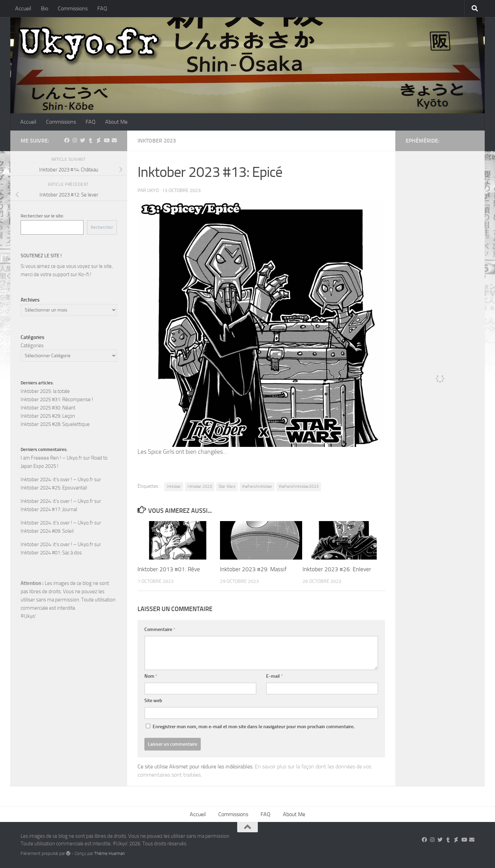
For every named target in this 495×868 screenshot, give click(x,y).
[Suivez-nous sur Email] (114, 140)
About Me (116, 122)
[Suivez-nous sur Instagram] (75, 140)
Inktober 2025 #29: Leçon (48, 416)
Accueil (23, 8)
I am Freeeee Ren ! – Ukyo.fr (51, 458)
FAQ (102, 8)
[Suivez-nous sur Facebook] (67, 140)
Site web (153, 701)
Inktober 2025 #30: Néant (48, 408)
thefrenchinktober (257, 486)
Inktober (174, 486)
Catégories (32, 346)
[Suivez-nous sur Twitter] (83, 140)
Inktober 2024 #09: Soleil (47, 531)
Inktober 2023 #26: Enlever (337, 569)
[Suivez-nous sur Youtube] (106, 140)
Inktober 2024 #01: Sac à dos (51, 553)
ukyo (153, 190)
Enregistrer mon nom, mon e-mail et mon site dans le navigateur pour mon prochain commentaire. (254, 727)
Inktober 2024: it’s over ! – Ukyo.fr (57, 480)
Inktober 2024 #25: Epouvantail (54, 488)
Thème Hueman (109, 853)
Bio (45, 8)
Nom (151, 676)
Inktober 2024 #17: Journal (49, 509)
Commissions (73, 8)
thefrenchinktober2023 (299, 486)
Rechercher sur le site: (42, 216)
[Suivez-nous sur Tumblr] (91, 140)
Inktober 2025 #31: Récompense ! (57, 399)
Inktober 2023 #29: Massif (253, 569)
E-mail (274, 676)
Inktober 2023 (157, 141)
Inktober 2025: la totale (45, 391)
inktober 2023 (200, 486)
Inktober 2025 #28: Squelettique (55, 424)
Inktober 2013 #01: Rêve (169, 569)
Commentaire (160, 629)
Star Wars (227, 486)
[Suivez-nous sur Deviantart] (98, 140)
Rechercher (102, 227)
